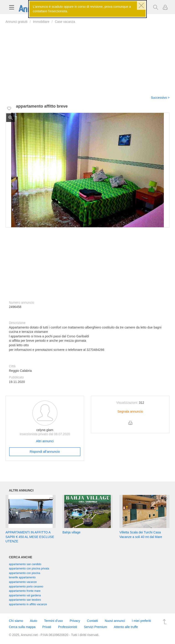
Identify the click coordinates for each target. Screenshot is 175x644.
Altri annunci (45, 441)
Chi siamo (16, 621)
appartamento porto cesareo (26, 587)
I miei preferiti (142, 621)
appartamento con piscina (24, 573)
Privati (47, 627)
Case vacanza (65, 22)
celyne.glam (45, 430)
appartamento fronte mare (25, 591)
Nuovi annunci (115, 621)
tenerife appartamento (22, 577)
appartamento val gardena (25, 595)
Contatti (93, 621)
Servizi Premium (95, 627)
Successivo (159, 98)
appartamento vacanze (23, 582)
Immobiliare (41, 22)
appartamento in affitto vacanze (28, 604)
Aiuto (33, 621)
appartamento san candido (25, 564)
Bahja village (71, 532)
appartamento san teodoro (25, 600)
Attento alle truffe (126, 627)
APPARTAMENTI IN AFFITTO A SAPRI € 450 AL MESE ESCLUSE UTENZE (30, 537)
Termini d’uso (53, 621)
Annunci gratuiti (17, 22)
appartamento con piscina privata (29, 569)
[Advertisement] (87, 57)
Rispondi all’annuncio (45, 452)
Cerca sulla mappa (22, 627)
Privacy (75, 621)
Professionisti (68, 627)
